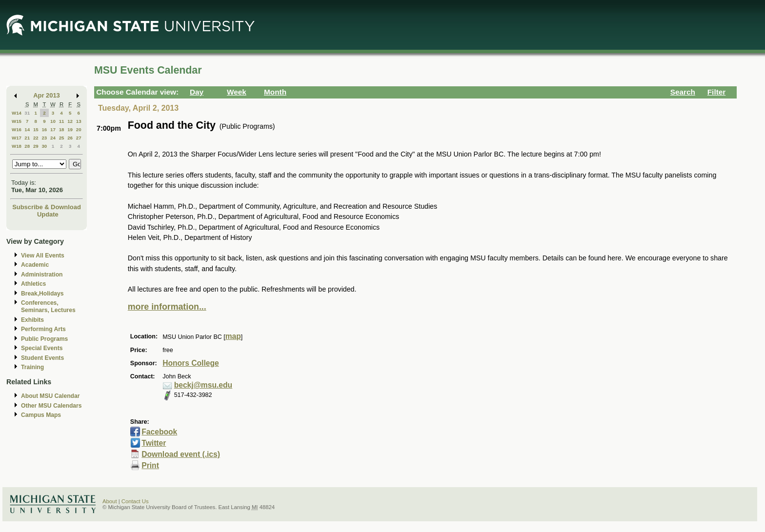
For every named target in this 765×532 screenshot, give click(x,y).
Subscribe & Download (47, 207)
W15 (17, 121)
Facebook (159, 432)
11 (62, 121)
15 (36, 129)
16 (44, 129)
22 (36, 138)
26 (70, 138)
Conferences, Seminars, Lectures (48, 306)
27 (79, 138)
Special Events (42, 348)
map (233, 336)
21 (27, 138)
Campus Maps (41, 415)
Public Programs (44, 339)
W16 (17, 129)
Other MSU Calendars (51, 406)
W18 (17, 146)
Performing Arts (43, 329)
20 (79, 129)
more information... (167, 307)
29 (36, 146)
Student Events (42, 358)
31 (27, 113)
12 (70, 121)
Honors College (191, 363)
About (110, 501)
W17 (17, 138)
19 (70, 129)
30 (44, 146)
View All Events (43, 256)
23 (44, 138)
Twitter (154, 443)
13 (79, 121)
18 (62, 129)
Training (32, 367)
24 (53, 138)
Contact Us (135, 501)
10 (53, 121)
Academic (35, 265)
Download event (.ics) (181, 454)
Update (48, 214)
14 (27, 129)
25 (62, 138)
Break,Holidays (42, 294)
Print (150, 465)
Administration (42, 275)
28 (27, 146)
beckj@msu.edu (203, 385)
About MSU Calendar (50, 396)
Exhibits (32, 320)
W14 (17, 113)
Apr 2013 (47, 95)
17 (53, 129)
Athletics (33, 284)
